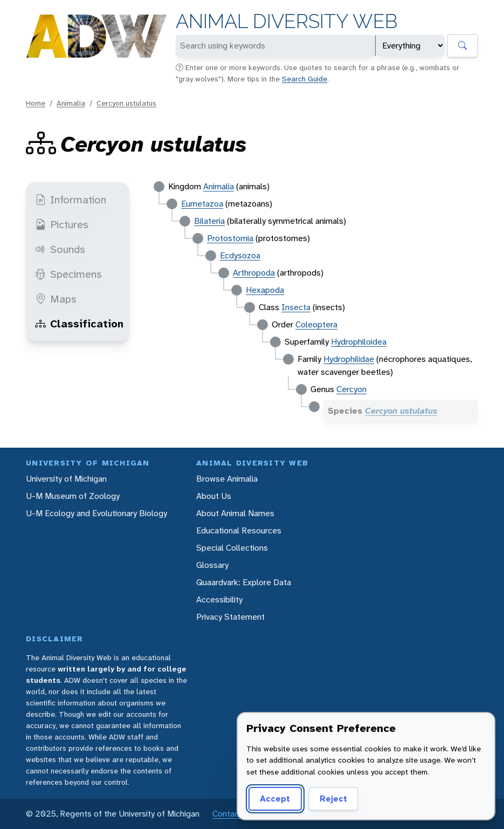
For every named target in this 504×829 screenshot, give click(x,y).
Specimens (68, 274)
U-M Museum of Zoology (73, 496)
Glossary (212, 565)
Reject (333, 799)
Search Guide (305, 79)
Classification (79, 324)
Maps (56, 299)
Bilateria (209, 221)
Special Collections (232, 548)
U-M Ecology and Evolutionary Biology (96, 513)
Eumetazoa (202, 204)
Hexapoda (265, 290)
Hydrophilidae (349, 359)
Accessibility (219, 600)
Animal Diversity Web (286, 21)
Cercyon (351, 389)
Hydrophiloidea (359, 342)
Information (71, 200)
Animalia (71, 103)
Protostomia (230, 238)
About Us (214, 496)
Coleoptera (316, 324)
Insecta (296, 307)
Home (36, 103)
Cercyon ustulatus (126, 103)
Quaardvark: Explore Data (244, 582)
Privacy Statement (230, 617)
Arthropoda (254, 273)
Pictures (62, 224)
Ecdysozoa (240, 255)
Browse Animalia (227, 479)
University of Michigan (66, 479)
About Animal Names (235, 513)
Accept (275, 799)
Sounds (60, 249)
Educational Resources (239, 530)
